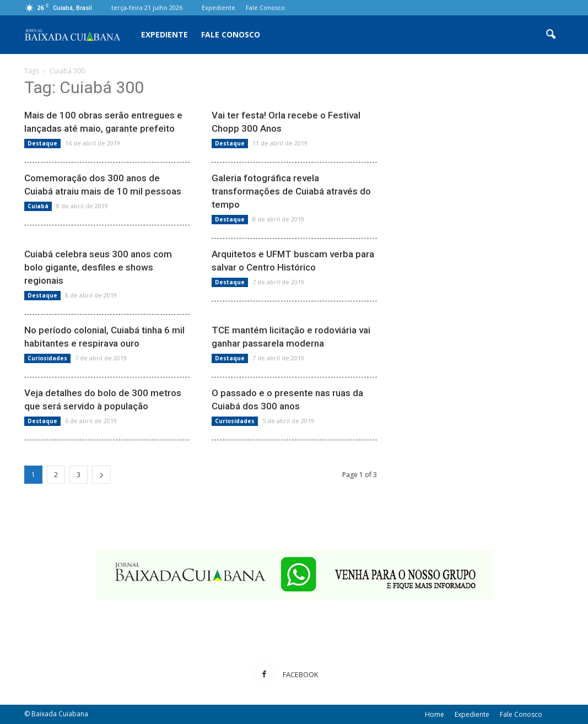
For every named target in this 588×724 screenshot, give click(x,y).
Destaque (42, 143)
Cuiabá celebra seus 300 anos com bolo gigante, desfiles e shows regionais (98, 267)
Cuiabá (38, 206)
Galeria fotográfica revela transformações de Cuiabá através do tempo (291, 191)
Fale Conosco (265, 7)
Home (435, 714)
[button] (551, 35)
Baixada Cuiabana (60, 714)
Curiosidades (47, 358)
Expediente (219, 7)
